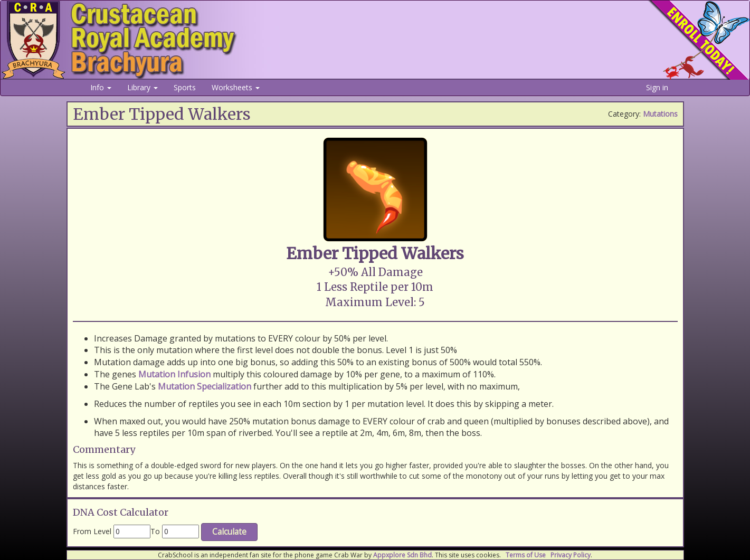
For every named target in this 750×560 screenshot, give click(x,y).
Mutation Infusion (174, 374)
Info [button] (101, 87)
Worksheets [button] (236, 87)
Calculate (229, 532)
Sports (185, 87)
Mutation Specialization (205, 386)
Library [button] (143, 87)
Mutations (660, 114)
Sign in (657, 87)
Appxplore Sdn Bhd (402, 555)
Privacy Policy (571, 555)
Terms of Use (526, 555)
